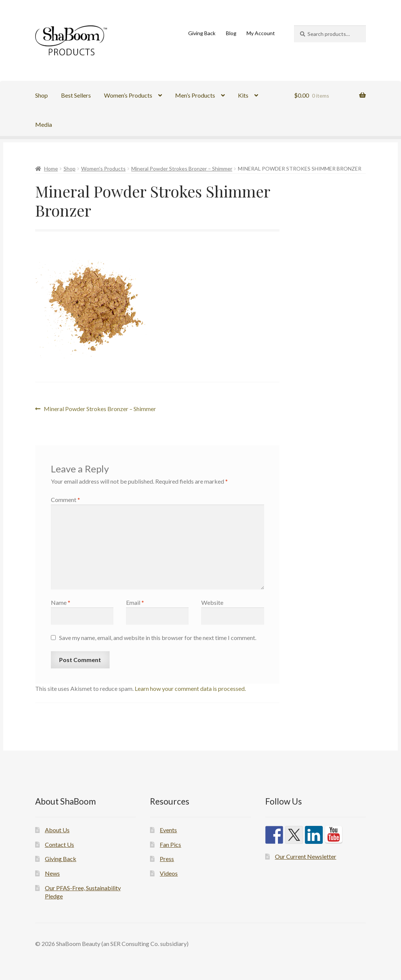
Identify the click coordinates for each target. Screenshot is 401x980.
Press (167, 859)
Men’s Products (195, 95)
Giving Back (202, 33)
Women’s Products (128, 95)
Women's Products (103, 169)
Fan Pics (170, 844)
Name (61, 602)
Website (212, 602)
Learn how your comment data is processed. (190, 688)
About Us (57, 830)
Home (51, 169)
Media (44, 124)
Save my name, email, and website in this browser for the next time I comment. (158, 638)
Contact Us (59, 844)
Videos (169, 873)
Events (168, 830)
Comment (65, 500)
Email (135, 602)
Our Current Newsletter (306, 856)
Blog (231, 33)
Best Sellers (76, 95)
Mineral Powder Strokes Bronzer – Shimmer (182, 169)
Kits (243, 95)
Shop (42, 95)
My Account (261, 33)
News (52, 873)
